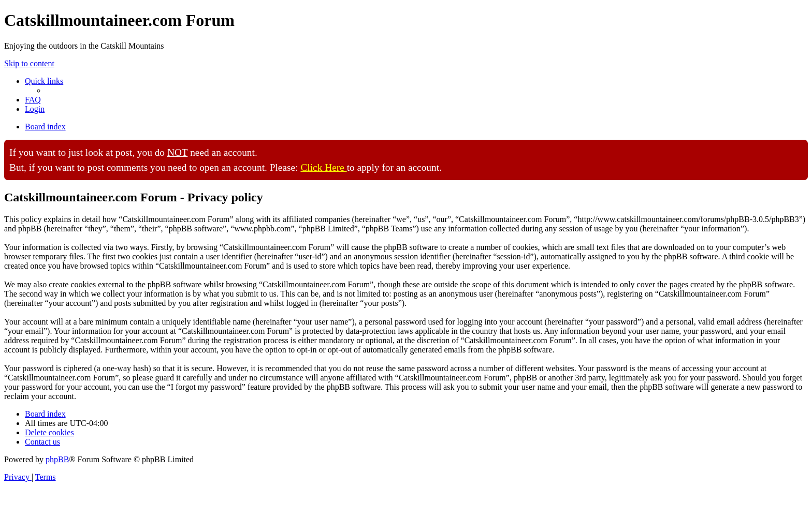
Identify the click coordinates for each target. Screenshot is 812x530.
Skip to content (29, 63)
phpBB (57, 459)
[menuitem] (33, 100)
